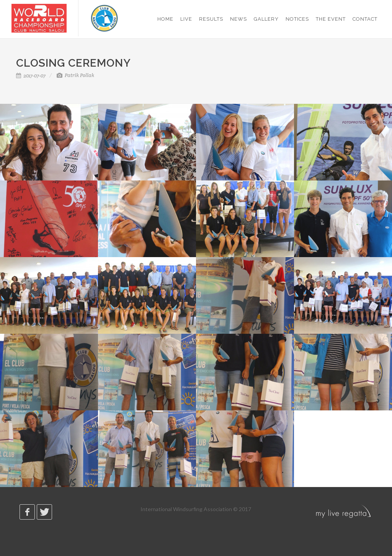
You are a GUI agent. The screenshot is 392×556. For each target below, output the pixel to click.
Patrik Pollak (75, 75)
